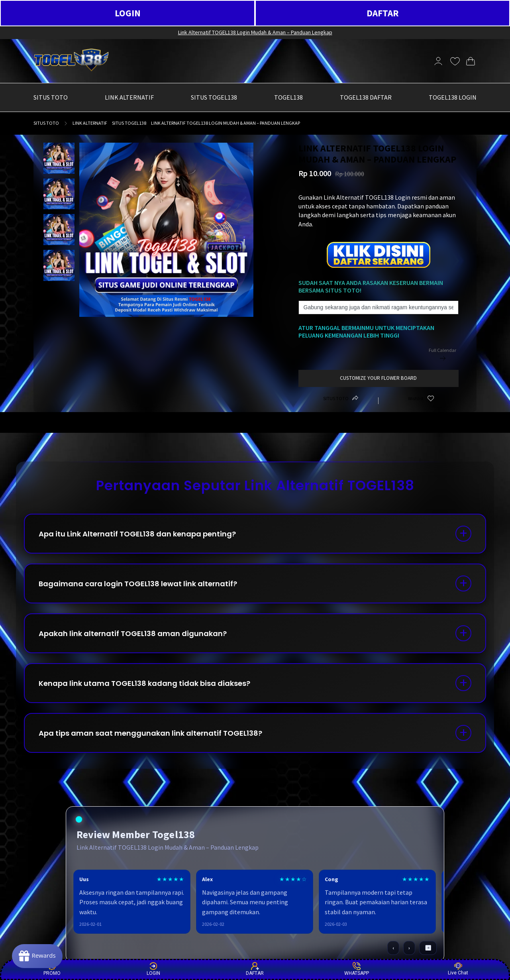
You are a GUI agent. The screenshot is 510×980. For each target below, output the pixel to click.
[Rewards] (37, 956)
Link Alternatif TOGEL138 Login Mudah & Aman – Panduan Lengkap (255, 32)
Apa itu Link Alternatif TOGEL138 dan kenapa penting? (137, 534)
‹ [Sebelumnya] (393, 948)
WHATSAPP (357, 969)
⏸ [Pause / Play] (428, 948)
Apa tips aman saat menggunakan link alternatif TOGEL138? (150, 733)
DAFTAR (383, 13)
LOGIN (128, 13)
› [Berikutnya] (409, 948)
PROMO (52, 969)
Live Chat (458, 969)
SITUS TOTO (46, 123)
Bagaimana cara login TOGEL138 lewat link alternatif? (138, 584)
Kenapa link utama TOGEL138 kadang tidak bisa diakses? (144, 683)
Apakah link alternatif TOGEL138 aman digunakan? (133, 633)
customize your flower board (378, 378)
